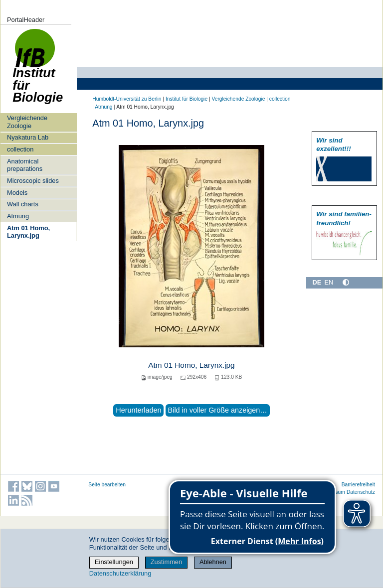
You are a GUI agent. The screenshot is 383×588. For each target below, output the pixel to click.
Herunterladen (138, 410)
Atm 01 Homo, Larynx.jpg (28, 232)
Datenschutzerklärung (120, 573)
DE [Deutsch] (317, 282)
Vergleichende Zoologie (27, 122)
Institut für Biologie (38, 71)
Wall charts (23, 204)
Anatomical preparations (25, 165)
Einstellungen (114, 562)
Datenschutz (361, 492)
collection (20, 149)
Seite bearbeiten (107, 485)
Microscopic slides (33, 181)
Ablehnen (213, 562)
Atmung (18, 216)
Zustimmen (166, 562)
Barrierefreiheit (358, 485)
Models (17, 193)
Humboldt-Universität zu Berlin (127, 99)
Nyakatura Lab (28, 137)
